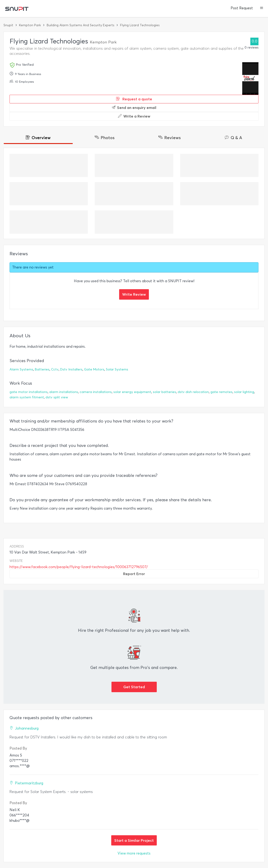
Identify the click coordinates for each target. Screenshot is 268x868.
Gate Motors (94, 369)
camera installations (96, 392)
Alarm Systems (21, 369)
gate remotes (221, 392)
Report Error (134, 574)
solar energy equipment (132, 392)
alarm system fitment (27, 397)
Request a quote (134, 99)
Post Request (242, 8)
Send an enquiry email (134, 108)
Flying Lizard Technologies (140, 25)
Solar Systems (117, 369)
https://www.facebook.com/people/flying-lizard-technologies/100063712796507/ (79, 567)
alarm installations (64, 392)
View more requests (134, 853)
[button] (262, 8)
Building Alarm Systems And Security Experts (80, 25)
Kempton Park (30, 25)
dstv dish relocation (193, 392)
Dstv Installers (71, 369)
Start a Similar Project (134, 840)
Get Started (134, 687)
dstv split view (57, 397)
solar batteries (164, 392)
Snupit (8, 25)
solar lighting (244, 392)
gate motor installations (29, 392)
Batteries (42, 369)
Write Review (134, 294)
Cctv (55, 369)
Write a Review (134, 116)
